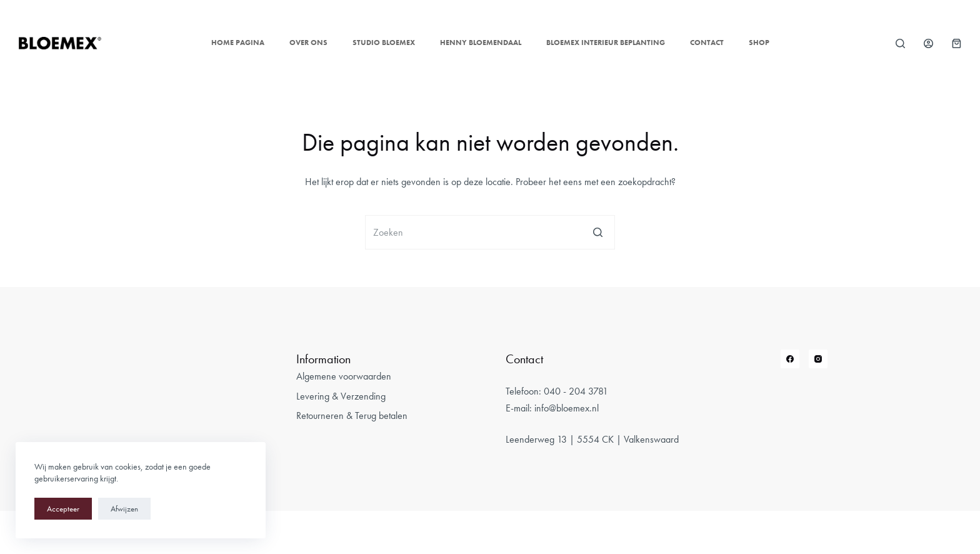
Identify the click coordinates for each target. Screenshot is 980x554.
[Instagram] (818, 359)
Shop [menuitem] (759, 43)
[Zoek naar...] (490, 232)
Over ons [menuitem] (308, 43)
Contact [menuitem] (707, 43)
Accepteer (63, 509)
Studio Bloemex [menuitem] (384, 43)
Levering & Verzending (341, 396)
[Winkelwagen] (957, 43)
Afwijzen (124, 509)
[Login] (928, 43)
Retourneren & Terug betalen (352, 415)
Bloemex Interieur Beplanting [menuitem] (606, 43)
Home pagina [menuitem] (238, 43)
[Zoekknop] (598, 232)
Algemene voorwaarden (344, 376)
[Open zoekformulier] (900, 43)
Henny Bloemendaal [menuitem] (481, 43)
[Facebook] (790, 359)
